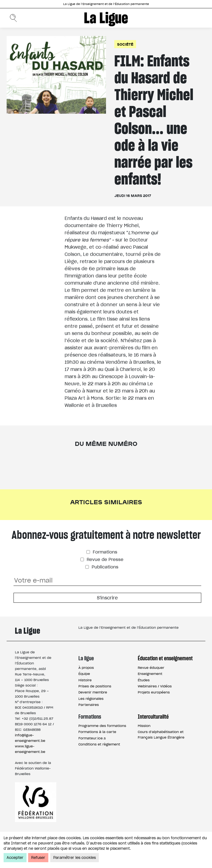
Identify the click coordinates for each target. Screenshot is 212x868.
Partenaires (89, 705)
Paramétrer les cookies (75, 858)
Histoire (85, 680)
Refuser (38, 858)
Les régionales (91, 699)
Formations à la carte (97, 732)
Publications (104, 567)
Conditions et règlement (99, 744)
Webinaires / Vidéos (155, 686)
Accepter (15, 858)
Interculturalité (153, 717)
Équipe (84, 674)
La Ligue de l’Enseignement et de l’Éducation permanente (106, 4)
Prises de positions (95, 686)
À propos (86, 668)
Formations (104, 552)
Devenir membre (93, 692)
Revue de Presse (104, 559)
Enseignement (150, 674)
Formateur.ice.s (92, 738)
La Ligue (106, 18)
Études (144, 680)
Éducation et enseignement (165, 658)
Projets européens (154, 692)
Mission (144, 726)
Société (125, 44)
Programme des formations (102, 726)
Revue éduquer (151, 668)
